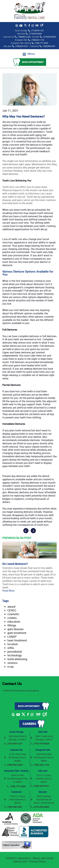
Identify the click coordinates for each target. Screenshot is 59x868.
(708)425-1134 (36, 40)
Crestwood (16, 792)
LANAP (12, 637)
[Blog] (42, 25)
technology (14, 655)
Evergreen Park (43, 750)
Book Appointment (33, 62)
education (14, 622)
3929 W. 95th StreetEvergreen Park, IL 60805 (16, 779)
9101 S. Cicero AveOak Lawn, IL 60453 (42, 779)
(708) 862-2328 (13, 765)
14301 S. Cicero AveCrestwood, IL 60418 (15, 799)
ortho (11, 648)
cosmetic (13, 614)
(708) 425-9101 (40, 786)
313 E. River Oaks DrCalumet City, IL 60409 (15, 757)
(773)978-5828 (34, 34)
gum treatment (17, 633)
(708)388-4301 (48, 46)
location (13, 644)
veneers (12, 663)
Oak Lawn (43, 771)
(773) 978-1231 (13, 744)
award (11, 607)
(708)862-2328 (23, 37)
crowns (12, 618)
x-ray (10, 667)
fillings (12, 625)
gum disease (15, 629)
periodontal (15, 652)
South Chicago (16, 732)
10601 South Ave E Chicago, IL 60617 (42, 738)
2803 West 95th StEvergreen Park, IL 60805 (42, 757)
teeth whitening (17, 659)
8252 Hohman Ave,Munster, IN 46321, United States (43, 799)
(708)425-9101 (20, 46)
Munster (43, 792)
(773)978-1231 (36, 30)
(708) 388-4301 (13, 807)
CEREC (12, 610)
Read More (8, 591)
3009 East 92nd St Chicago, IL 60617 (15, 738)
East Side (43, 732)
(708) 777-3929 (40, 43)
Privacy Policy (38, 861)
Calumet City (16, 750)
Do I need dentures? (15, 564)
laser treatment (17, 640)
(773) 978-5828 (40, 744)
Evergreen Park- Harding (16, 771)
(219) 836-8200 (40, 807)
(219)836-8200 (48, 37)
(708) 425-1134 (40, 765)
